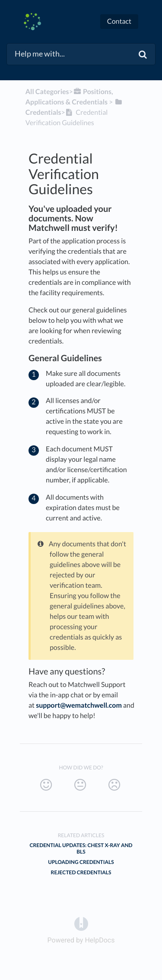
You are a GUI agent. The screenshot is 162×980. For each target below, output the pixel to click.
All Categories (47, 92)
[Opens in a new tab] (81, 923)
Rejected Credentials (81, 872)
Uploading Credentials (81, 862)
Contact (119, 21)
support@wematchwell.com (79, 705)
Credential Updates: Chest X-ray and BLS (81, 848)
